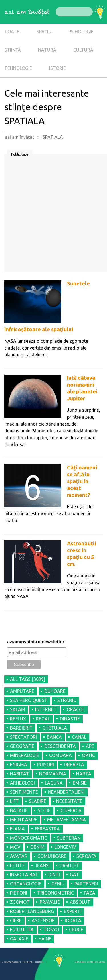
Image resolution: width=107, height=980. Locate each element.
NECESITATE (69, 801)
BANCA (54, 737)
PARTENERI (86, 884)
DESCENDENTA (60, 746)
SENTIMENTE (24, 792)
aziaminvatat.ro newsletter (36, 642)
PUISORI (46, 765)
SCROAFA (86, 856)
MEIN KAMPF (24, 820)
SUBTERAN (69, 838)
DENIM (38, 847)
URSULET (69, 865)
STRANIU (67, 700)
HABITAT (20, 774)
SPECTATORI (23, 737)
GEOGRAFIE (22, 746)
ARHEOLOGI (22, 783)
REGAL (43, 719)
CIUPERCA (71, 810)
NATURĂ (47, 50)
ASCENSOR (43, 920)
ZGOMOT (20, 902)
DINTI (54, 875)
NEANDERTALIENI (66, 792)
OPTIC (88, 755)
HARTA (84, 774)
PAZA (90, 893)
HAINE (45, 939)
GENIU (58, 884)
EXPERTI (73, 911)
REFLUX (18, 719)
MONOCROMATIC (29, 838)
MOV (15, 847)
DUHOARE (55, 691)
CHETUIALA (55, 728)
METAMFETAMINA (66, 820)
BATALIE (19, 810)
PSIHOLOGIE (81, 32)
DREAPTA (74, 765)
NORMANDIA (53, 774)
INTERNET (46, 709)
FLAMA (17, 829)
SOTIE (44, 810)
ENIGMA (19, 765)
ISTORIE (57, 68)
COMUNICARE (52, 856)
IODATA (73, 920)
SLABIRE (38, 801)
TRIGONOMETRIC (55, 893)
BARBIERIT (21, 728)
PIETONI (19, 893)
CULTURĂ (83, 50)
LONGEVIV (65, 847)
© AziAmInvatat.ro (11, 962)
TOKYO (51, 930)
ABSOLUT (80, 902)
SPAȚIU (44, 32)
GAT (74, 875)
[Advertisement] (53, 215)
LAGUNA (54, 783)
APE (90, 746)
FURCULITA (22, 930)
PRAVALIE (50, 902)
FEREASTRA (47, 829)
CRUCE (76, 930)
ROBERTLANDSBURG (32, 911)
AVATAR (19, 856)
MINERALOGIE (25, 755)
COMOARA (60, 755)
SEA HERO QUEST (29, 700)
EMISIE (80, 783)
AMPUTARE (22, 691)
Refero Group (98, 962)
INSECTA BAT (24, 875)
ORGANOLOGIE (26, 884)
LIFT (14, 801)
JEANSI (42, 865)
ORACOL (76, 709)
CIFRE (16, 920)
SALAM (18, 709)
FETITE (17, 865)
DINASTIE (70, 719)
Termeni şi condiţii (33, 962)
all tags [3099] (28, 679)
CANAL (79, 737)
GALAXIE (19, 939)
